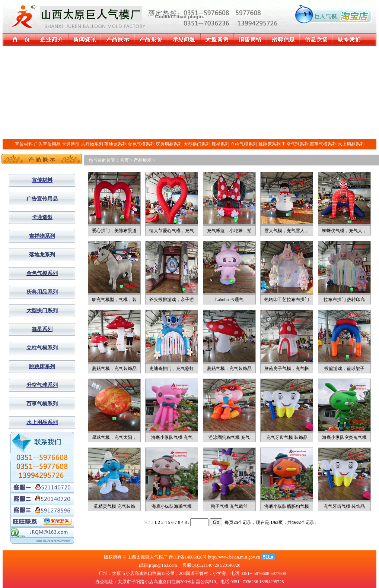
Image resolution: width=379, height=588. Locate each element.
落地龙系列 (115, 144)
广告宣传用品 (47, 144)
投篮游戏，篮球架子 (344, 369)
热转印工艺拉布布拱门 (287, 300)
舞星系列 (220, 144)
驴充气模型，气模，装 (114, 300)
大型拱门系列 (197, 144)
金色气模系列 (141, 144)
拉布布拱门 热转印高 (344, 300)
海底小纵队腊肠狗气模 (287, 506)
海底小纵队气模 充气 (172, 437)
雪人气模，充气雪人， (287, 231)
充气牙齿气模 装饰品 (287, 437)
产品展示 (143, 160)
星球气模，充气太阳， (114, 437)
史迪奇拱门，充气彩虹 (172, 369)
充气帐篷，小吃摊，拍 (229, 231)
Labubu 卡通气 (229, 300)
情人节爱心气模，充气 (172, 231)
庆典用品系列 (169, 144)
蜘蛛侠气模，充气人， (344, 231)
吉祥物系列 (92, 144)
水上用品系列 (351, 144)
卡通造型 (71, 144)
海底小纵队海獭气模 (172, 506)
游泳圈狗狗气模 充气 (229, 437)
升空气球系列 (295, 144)
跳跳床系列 (270, 144)
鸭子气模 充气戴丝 (229, 506)
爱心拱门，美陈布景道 (114, 231)
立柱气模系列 (244, 144)
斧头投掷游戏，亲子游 (172, 300)
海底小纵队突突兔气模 (344, 437)
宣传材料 (24, 144)
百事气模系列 (323, 144)
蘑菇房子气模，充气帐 (287, 369)
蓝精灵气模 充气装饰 (114, 506)
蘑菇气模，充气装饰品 (114, 369)
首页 (124, 160)
